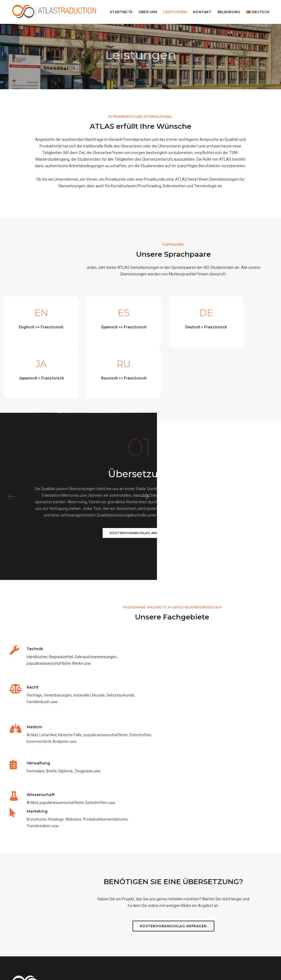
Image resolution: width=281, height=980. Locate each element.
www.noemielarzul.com (127, 964)
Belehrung (229, 12)
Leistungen (175, 12)
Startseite (121, 12)
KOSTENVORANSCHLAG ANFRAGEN (211, 518)
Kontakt (202, 12)
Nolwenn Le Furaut (212, 964)
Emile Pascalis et (185, 964)
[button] (269, 478)
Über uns (148, 12)
